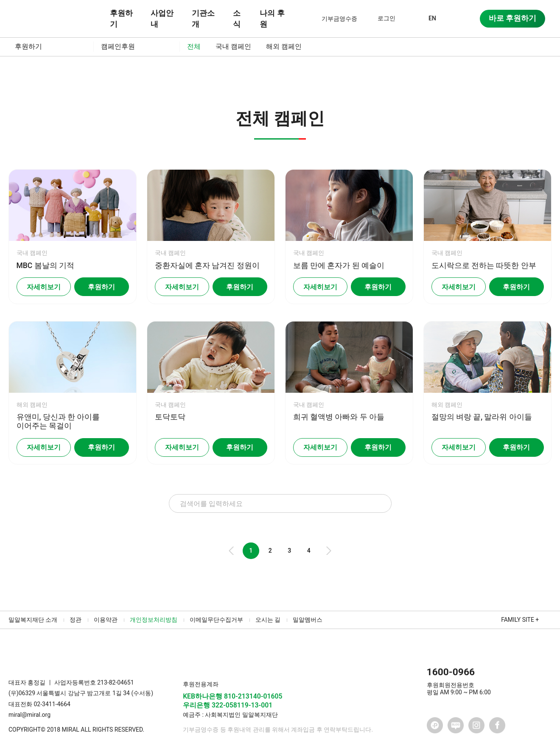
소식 (237, 19)
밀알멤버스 (308, 620)
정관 (76, 620)
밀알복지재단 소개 (33, 620)
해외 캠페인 (284, 46)
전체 (194, 46)
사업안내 (162, 19)
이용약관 (106, 620)
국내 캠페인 (233, 46)
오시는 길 (268, 620)
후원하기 (121, 19)
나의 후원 (272, 19)
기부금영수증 (339, 19)
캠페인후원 (118, 46)
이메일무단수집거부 (216, 620)
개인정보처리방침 (154, 620)
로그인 (386, 18)
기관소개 (203, 19)
